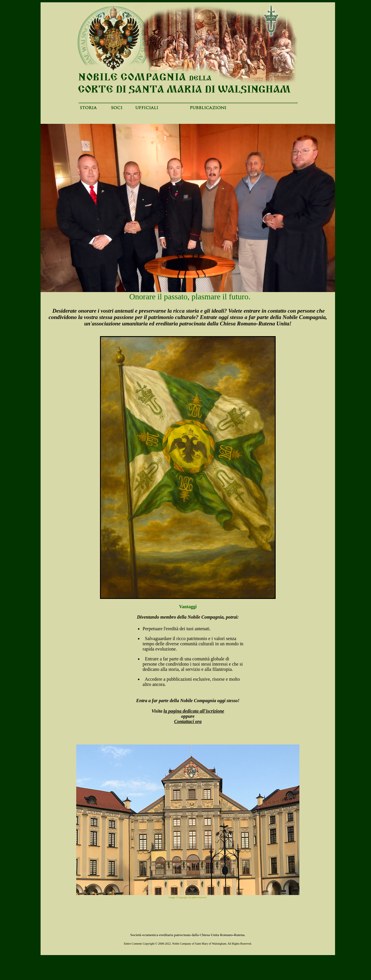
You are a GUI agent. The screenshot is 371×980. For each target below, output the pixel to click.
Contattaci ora (188, 721)
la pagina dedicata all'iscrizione (194, 711)
